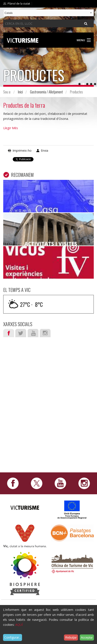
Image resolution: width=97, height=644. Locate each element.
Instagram (45, 333)
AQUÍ (19, 625)
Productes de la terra (24, 105)
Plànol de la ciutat (19, 3)
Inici (20, 92)
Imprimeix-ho (22, 150)
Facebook (9, 333)
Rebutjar (71, 637)
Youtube (33, 333)
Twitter (21, 333)
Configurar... (13, 637)
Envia (45, 150)
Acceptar (87, 637)
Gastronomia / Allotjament (46, 92)
